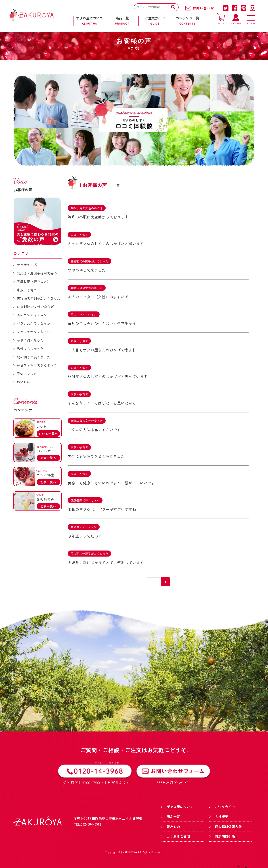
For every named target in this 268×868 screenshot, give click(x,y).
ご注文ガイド (225, 807)
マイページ (236, 22)
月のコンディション (32, 315)
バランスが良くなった (33, 323)
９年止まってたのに (85, 536)
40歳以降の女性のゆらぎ (35, 307)
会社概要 (222, 817)
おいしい (23, 382)
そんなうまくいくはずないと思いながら (102, 403)
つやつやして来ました (87, 270)
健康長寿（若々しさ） (33, 281)
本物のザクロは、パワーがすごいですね (102, 509)
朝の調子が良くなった (33, 357)
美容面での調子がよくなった (39, 298)
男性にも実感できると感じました (96, 456)
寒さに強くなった (30, 340)
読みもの (173, 827)
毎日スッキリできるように (37, 365)
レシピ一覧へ (48, 434)
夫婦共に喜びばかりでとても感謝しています (106, 562)
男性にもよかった (30, 348)
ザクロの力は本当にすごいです (94, 430)
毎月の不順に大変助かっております (98, 217)
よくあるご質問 (178, 836)
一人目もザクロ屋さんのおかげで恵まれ (102, 350)
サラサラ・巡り (28, 265)
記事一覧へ (48, 458)
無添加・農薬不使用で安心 (37, 273)
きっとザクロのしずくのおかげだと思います (106, 243)
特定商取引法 (225, 836)
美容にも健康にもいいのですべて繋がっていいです (111, 483)
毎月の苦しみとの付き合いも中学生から (102, 323)
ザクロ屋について (180, 807)
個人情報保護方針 (228, 827)
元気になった (27, 374)
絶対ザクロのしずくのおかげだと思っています (108, 376)
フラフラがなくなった (33, 332)
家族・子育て (27, 290)
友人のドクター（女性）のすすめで (98, 297)
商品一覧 (173, 817)
